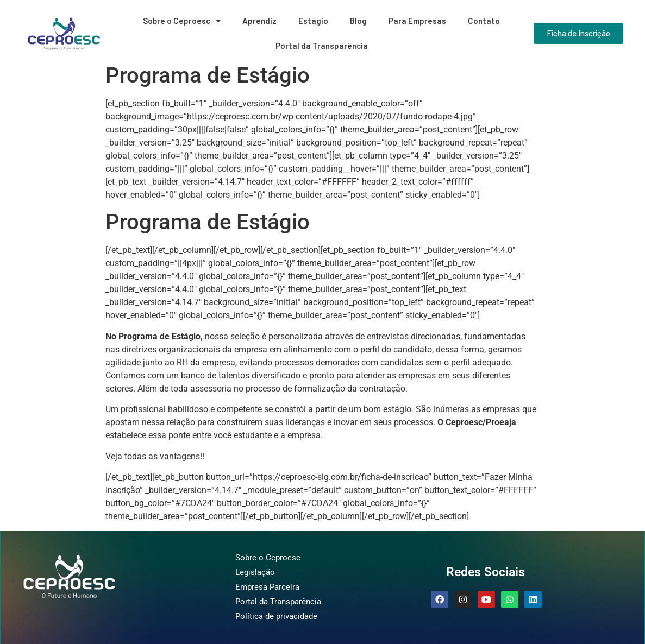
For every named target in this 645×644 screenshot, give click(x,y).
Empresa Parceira (267, 587)
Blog (358, 21)
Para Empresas (417, 21)
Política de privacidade (276, 616)
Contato (484, 21)
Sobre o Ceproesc (182, 21)
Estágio (313, 21)
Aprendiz (259, 21)
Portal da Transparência (322, 46)
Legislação (255, 572)
